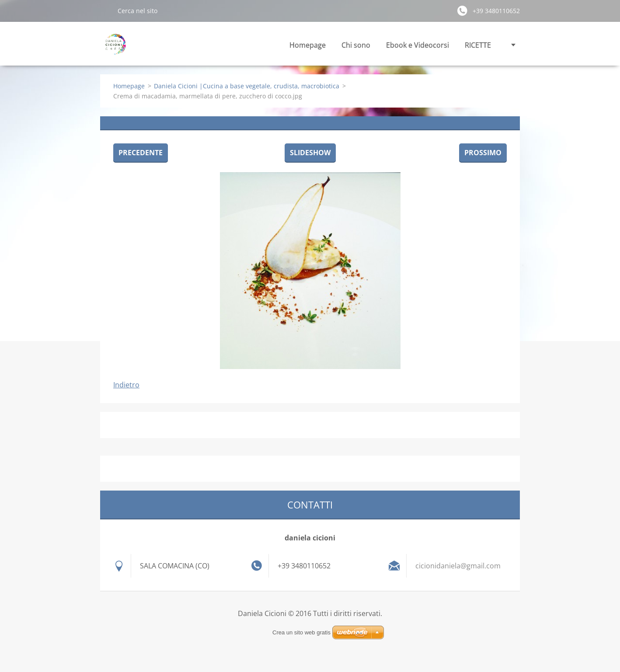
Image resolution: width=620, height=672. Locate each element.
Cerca (105, 10)
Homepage (308, 45)
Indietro (126, 385)
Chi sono (356, 45)
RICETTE (478, 45)
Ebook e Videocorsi (418, 45)
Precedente (141, 153)
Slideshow (310, 153)
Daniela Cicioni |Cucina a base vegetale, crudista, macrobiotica (247, 86)
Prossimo (483, 153)
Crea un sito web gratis (301, 632)
